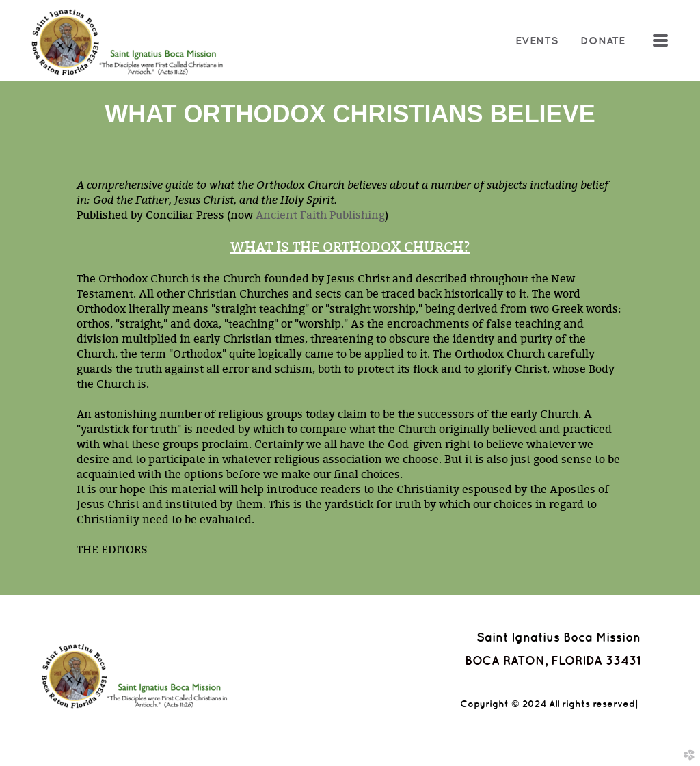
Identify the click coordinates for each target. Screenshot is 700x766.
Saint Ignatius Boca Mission (558, 637)
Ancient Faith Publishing (320, 215)
